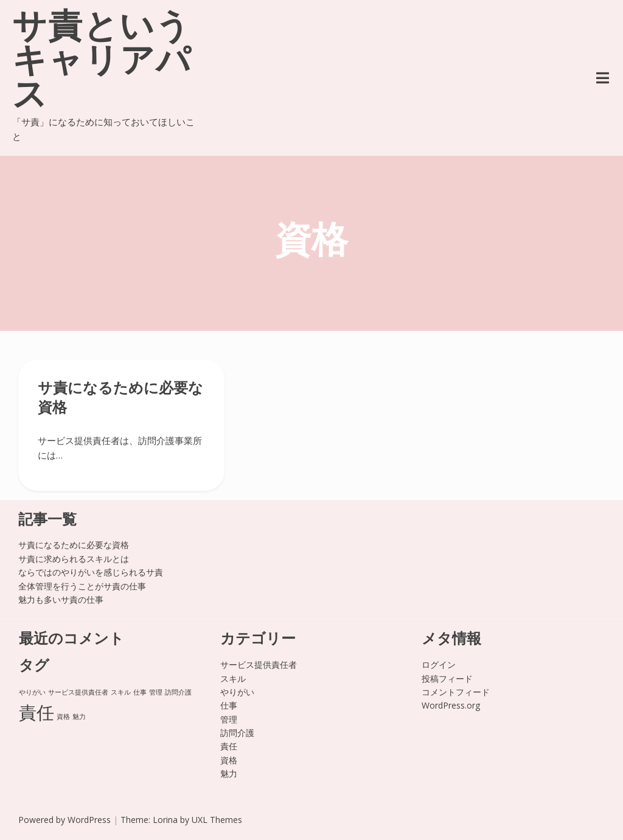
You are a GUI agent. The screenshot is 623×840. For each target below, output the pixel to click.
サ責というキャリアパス (102, 63)
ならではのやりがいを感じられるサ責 (91, 572)
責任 (229, 746)
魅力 (229, 773)
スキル (233, 679)
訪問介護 (237, 733)
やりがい (237, 692)
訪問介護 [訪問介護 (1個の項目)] (178, 692)
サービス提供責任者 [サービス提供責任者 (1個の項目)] (78, 692)
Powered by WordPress (64, 820)
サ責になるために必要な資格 (74, 545)
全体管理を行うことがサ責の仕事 (82, 586)
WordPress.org (451, 705)
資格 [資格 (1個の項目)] (63, 717)
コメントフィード (456, 692)
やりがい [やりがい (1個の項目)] (32, 692)
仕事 (229, 705)
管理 (229, 719)
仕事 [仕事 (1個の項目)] (140, 692)
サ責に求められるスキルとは (74, 559)
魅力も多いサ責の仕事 (61, 599)
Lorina (165, 820)
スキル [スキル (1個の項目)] (121, 692)
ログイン (439, 665)
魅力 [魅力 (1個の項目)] (79, 717)
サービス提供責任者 (259, 665)
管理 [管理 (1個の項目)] (156, 692)
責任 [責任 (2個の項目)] (37, 712)
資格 (229, 760)
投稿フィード (447, 679)
